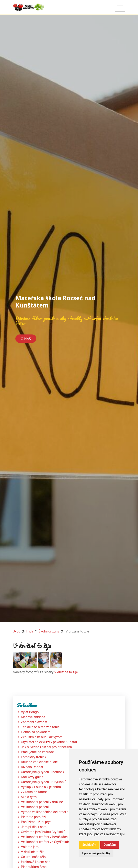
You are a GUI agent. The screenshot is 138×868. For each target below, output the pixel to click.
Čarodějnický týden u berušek (42, 772)
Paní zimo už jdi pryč (36, 822)
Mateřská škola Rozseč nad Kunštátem (55, 301)
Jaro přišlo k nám (34, 827)
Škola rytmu (30, 797)
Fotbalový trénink (34, 757)
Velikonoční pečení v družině (42, 802)
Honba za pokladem (36, 732)
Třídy (30, 631)
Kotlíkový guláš (32, 777)
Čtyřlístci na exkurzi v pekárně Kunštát (49, 742)
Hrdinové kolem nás (35, 862)
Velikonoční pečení (35, 807)
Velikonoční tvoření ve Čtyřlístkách (46, 842)
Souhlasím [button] (89, 845)
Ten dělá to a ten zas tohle (40, 727)
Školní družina (49, 631)
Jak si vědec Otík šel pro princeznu (46, 747)
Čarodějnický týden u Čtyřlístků (44, 782)
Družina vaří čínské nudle (39, 762)
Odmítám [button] (110, 845)
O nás (26, 339)
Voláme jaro (30, 847)
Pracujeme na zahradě (37, 752)
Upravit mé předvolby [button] (96, 853)
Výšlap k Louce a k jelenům (41, 787)
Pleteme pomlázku (35, 817)
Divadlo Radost (32, 767)
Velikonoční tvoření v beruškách (44, 837)
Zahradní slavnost (34, 722)
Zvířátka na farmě (34, 792)
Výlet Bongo (30, 712)
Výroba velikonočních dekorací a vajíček (50, 812)
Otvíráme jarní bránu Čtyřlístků (43, 832)
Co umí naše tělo (33, 857)
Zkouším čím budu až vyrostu (42, 737)
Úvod (17, 631)
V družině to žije (66, 672)
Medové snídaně (33, 717)
